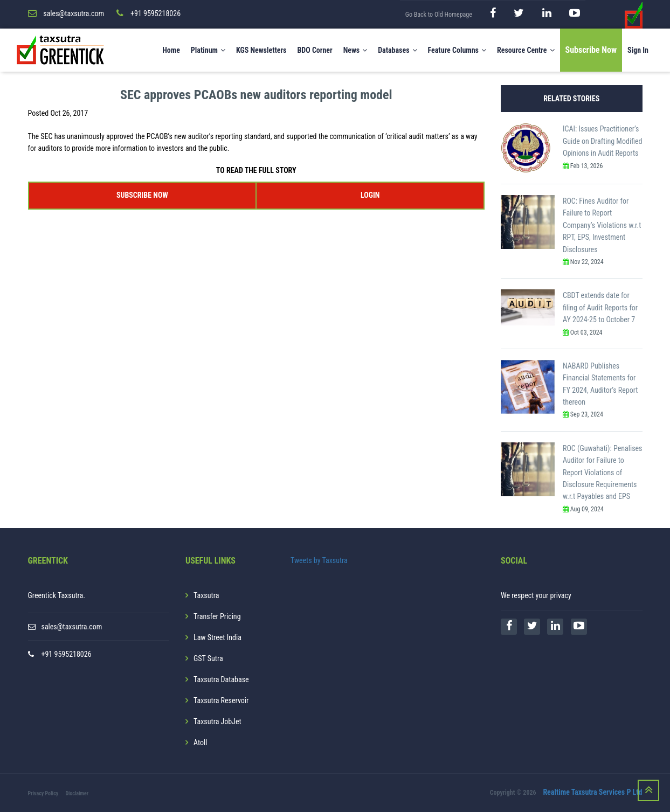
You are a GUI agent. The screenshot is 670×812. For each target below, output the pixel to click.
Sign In (638, 50)
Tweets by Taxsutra (319, 560)
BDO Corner (315, 50)
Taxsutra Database (221, 679)
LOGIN (370, 195)
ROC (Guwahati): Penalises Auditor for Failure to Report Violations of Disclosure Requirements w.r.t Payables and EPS (602, 472)
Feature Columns (457, 50)
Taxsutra (206, 595)
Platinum (208, 50)
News (355, 50)
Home (171, 50)
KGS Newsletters (261, 50)
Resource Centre (526, 50)
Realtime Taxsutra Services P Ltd (592, 792)
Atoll (200, 742)
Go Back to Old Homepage (439, 15)
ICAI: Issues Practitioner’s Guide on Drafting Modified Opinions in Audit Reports (603, 141)
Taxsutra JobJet (217, 721)
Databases (397, 50)
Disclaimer (77, 793)
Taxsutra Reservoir (221, 700)
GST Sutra (208, 658)
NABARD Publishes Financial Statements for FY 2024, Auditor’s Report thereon (600, 383)
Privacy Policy (43, 793)
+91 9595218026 (67, 654)
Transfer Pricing (217, 616)
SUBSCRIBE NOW (142, 195)
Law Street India (217, 637)
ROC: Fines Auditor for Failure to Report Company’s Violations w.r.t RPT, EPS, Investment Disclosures (602, 225)
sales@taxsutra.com (72, 626)
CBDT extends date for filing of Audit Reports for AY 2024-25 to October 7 (600, 307)
